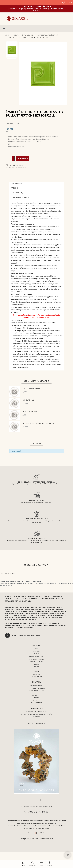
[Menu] (41, 864)
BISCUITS (36, 649)
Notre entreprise (37, 686)
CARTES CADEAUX (36, 677)
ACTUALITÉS (36, 700)
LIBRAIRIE (36, 672)
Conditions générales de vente (36, 712)
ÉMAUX (36, 654)
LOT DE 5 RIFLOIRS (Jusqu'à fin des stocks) (38, 423)
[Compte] (50, 864)
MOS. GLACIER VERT (30, 412)
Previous (12, 42)
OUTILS (37, 664)
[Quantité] (9, 159)
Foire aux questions (36, 691)
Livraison (37, 717)
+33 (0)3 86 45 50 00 (38, 812)
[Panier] (23, 864)
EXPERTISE (36, 698)
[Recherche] (32, 864)
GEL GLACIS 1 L (28, 400)
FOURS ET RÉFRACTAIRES (36, 657)
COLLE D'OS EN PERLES (31, 389)
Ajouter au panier (23, 159)
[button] (36, 28)
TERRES (37, 667)
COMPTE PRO (36, 695)
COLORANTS (37, 651)
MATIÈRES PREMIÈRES (37, 662)
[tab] (36, 184)
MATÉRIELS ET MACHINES (36, 659)
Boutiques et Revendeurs (36, 688)
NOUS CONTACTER (36, 703)
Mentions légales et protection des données (36, 714)
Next (12, 56)
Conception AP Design (36, 833)
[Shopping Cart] (68, 855)
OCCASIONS (36, 674)
